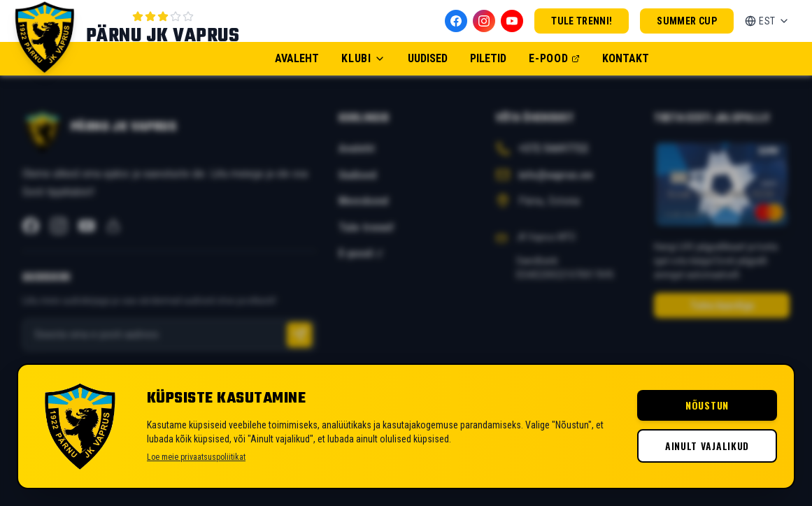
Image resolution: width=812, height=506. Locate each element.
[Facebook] (456, 21)
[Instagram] (484, 21)
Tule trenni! (582, 21)
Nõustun (707, 405)
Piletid (488, 58)
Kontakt (626, 58)
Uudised (428, 58)
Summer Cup (687, 21)
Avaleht (297, 58)
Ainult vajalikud (707, 446)
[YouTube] (512, 21)
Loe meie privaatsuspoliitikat (196, 457)
